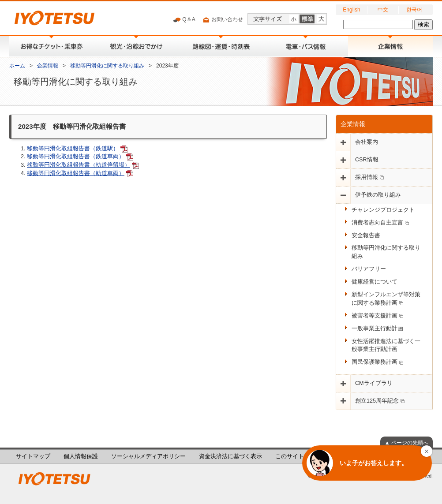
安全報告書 (366, 235)
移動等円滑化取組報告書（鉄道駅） (73, 149)
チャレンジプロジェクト (383, 210)
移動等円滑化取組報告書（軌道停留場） (79, 165)
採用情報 (369, 177)
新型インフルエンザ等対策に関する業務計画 (386, 299)
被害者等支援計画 (377, 316)
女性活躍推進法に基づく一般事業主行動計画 (386, 345)
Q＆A (184, 20)
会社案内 (367, 142)
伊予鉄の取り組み (378, 195)
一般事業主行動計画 (377, 329)
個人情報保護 (81, 456)
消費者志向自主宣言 (380, 223)
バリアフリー (369, 269)
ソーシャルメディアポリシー (148, 456)
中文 (383, 10)
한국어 (414, 10)
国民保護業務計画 (377, 362)
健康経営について (375, 282)
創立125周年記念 (380, 401)
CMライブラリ (374, 383)
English (351, 10)
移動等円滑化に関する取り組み (107, 66)
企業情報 (48, 66)
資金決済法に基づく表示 (230, 456)
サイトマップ (33, 456)
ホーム (17, 66)
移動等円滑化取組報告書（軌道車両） (76, 173)
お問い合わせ (223, 20)
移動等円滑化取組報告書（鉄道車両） (76, 157)
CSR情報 (367, 160)
